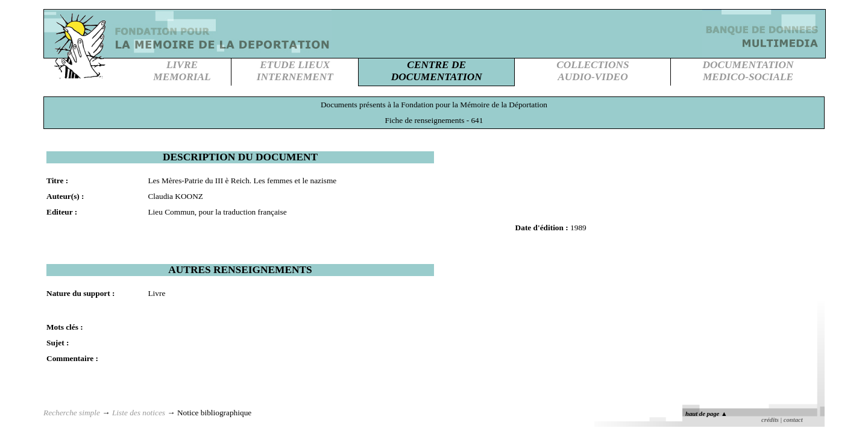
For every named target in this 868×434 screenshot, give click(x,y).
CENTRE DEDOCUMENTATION (437, 71)
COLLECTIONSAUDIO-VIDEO (593, 71)
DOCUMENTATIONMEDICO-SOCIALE (748, 71)
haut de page (706, 414)
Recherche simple (72, 413)
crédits (770, 420)
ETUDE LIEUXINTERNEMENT (295, 71)
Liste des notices (139, 413)
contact (793, 420)
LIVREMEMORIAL (182, 71)
